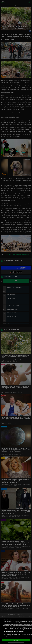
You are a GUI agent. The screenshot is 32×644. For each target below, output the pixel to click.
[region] (16, 631)
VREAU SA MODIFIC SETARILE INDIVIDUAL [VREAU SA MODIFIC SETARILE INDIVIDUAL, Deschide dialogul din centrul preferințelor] (16, 642)
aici (20, 628)
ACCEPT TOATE (16, 640)
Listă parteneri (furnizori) (7, 638)
